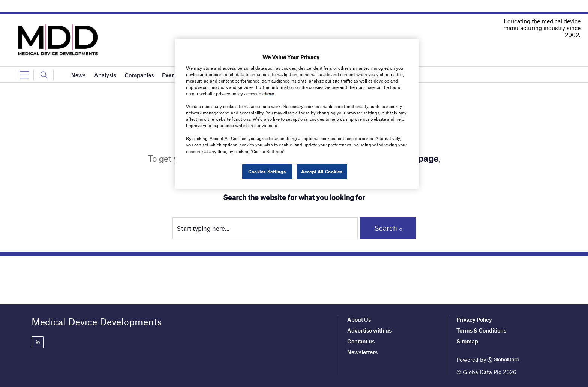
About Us (359, 319)
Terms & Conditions (481, 330)
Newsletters (362, 352)
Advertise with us (369, 330)
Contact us (361, 341)
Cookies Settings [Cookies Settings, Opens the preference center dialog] (267, 172)
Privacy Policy (474, 319)
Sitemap (467, 341)
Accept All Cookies (322, 172)
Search (386, 228)
